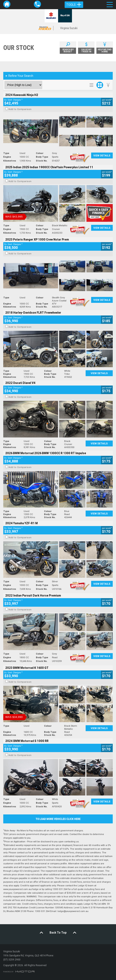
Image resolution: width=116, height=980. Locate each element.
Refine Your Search (19, 76)
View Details (102, 155)
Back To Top (58, 933)
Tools (74, 5)
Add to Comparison (20, 109)
